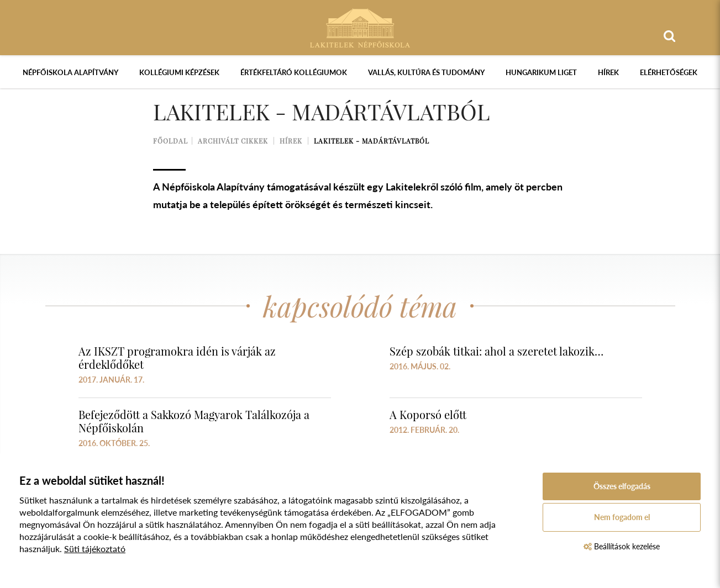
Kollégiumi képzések (179, 72)
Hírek (608, 72)
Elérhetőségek (669, 72)
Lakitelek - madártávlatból (372, 141)
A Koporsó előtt (428, 414)
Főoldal (170, 141)
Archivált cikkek (233, 141)
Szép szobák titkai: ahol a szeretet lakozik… (496, 351)
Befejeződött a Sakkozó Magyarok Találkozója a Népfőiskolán (194, 421)
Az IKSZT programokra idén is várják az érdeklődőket (177, 357)
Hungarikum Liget (541, 72)
